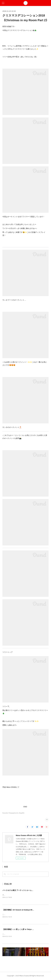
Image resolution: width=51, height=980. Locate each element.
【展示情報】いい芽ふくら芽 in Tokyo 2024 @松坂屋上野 (24, 930)
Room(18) (5, 813)
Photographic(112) (13, 813)
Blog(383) (22, 813)
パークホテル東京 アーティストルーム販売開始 (20, 890)
